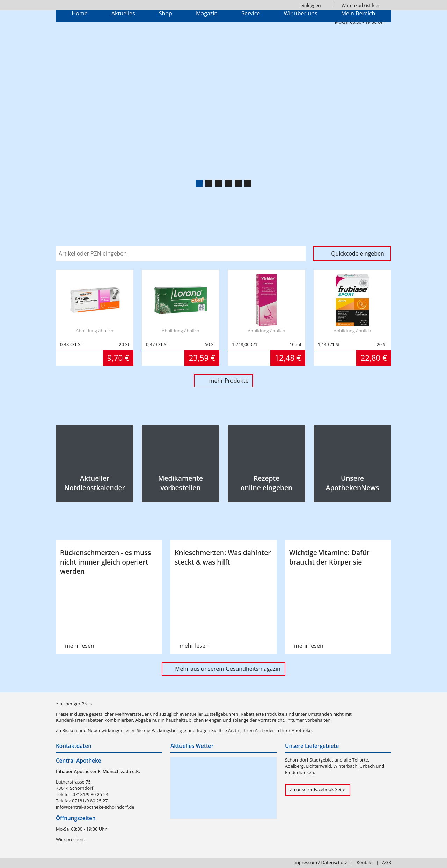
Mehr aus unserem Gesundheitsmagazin (228, 669)
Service (251, 13)
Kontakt (365, 862)
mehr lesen (80, 646)
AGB (387, 862)
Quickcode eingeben (358, 253)
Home (80, 13)
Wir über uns (300, 13)
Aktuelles (123, 13)
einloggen (310, 5)
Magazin (207, 13)
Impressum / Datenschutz (320, 862)
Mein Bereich (358, 13)
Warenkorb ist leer (361, 5)
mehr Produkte (229, 381)
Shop (166, 13)
